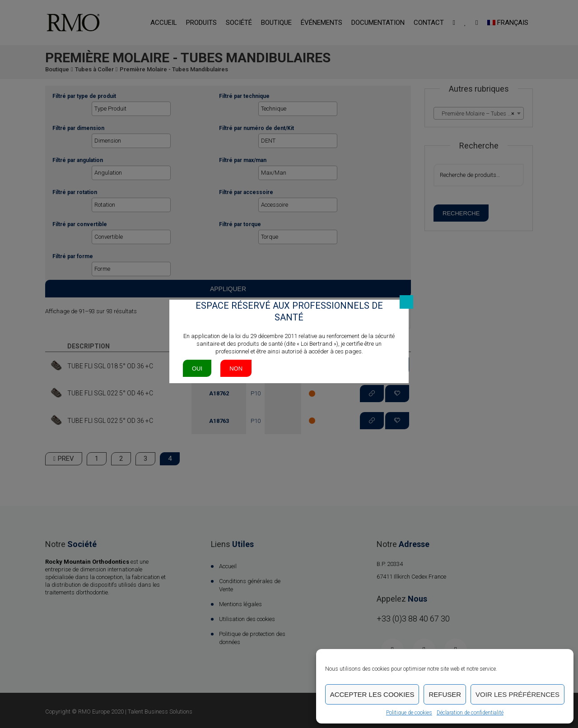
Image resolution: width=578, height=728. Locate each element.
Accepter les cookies (372, 694)
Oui (197, 369)
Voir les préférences (517, 694)
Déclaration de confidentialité (470, 713)
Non (236, 369)
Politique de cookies (409, 713)
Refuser (445, 694)
